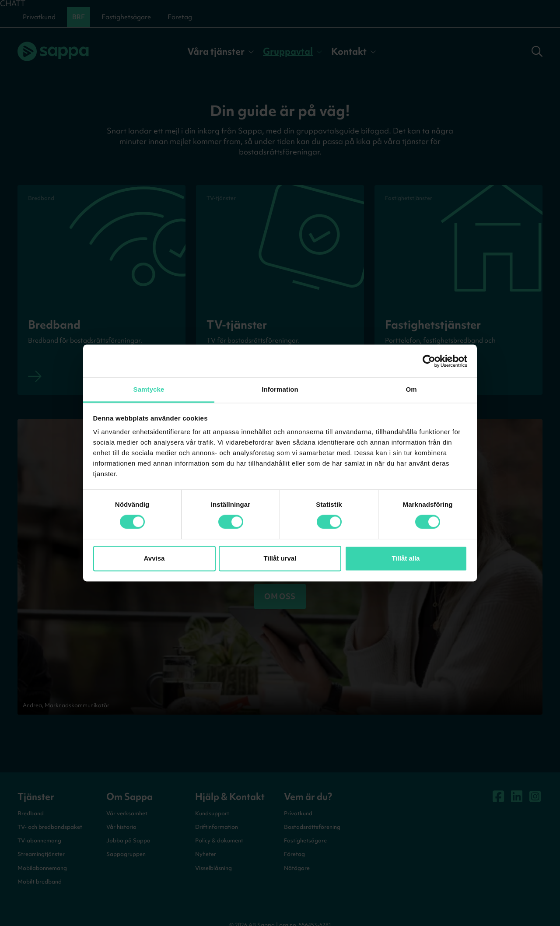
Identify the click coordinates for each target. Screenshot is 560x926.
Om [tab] (411, 389)
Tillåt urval (280, 558)
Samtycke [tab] (149, 389)
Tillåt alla (406, 558)
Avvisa (154, 558)
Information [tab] (280, 389)
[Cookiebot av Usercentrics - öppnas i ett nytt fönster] (429, 361)
